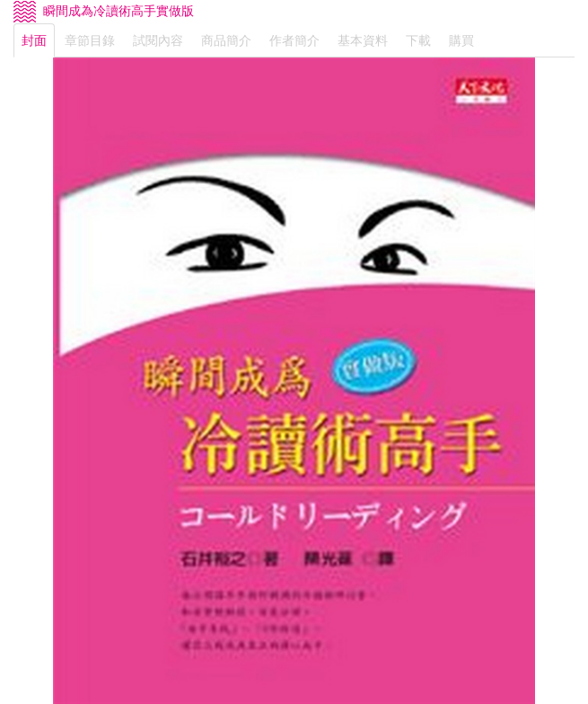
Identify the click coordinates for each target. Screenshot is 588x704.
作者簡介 (294, 40)
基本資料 (363, 40)
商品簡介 (226, 40)
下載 (418, 40)
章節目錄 (90, 40)
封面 (34, 40)
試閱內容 (158, 40)
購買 (461, 40)
